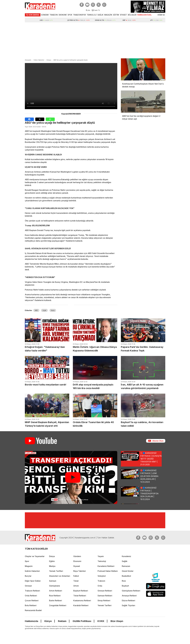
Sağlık (125, 561)
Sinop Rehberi (104, 601)
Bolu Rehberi (31, 605)
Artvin (76, 586)
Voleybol (102, 576)
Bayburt (125, 586)
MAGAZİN (108, 15)
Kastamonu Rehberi (82, 601)
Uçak (44, 310)
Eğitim (52, 561)
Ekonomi (77, 561)
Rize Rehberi (55, 596)
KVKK (101, 621)
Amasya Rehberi (129, 596)
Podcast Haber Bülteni (108, 571)
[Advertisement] (95, 40)
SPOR (70, 15)
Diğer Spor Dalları (33, 581)
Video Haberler (39, 60)
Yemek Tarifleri (56, 571)
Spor (27, 561)
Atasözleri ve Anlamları (60, 576)
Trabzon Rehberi (32, 591)
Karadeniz (126, 556)
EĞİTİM (116, 15)
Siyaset (77, 566)
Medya (52, 566)
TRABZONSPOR (79, 15)
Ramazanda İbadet (33, 610)
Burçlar (28, 576)
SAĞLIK (100, 15)
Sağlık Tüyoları (128, 605)
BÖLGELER (132, 15)
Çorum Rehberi (32, 601)
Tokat (76, 581)
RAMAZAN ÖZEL (145, 15)
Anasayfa (28, 60)
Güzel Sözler (128, 571)
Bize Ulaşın (117, 621)
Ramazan (126, 566)
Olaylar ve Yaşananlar (35, 556)
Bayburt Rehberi (81, 591)
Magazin (29, 566)
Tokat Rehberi (80, 596)
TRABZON (54, 15)
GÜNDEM (45, 15)
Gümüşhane (54, 586)
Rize (124, 581)
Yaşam (101, 556)
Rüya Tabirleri (80, 571)
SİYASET (123, 15)
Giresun (28, 586)
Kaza (53, 310)
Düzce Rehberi (128, 601)
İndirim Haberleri (32, 571)
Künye (48, 621)
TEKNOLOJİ (92, 15)
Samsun (53, 581)
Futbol (76, 576)
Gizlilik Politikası (82, 621)
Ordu (100, 586)
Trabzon (101, 581)
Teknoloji (102, 561)
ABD (36, 310)
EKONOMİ (63, 15)
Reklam (62, 621)
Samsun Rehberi (105, 596)
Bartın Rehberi (56, 601)
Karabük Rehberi (81, 605)
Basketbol (126, 576)
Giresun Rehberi (105, 591)
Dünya (49, 60)
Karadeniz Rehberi (106, 566)
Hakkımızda (32, 621)
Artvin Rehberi (56, 591)
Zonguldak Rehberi (58, 605)
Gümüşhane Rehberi (131, 591)
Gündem (77, 556)
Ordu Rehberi (31, 596)
